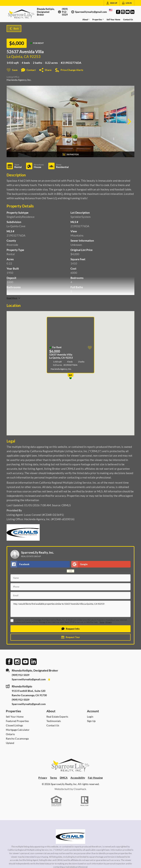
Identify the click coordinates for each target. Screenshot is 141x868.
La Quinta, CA (18, 56)
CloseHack (80, 789)
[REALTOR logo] (85, 801)
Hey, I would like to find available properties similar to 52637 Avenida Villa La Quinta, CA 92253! (70, 609)
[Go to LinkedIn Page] (132, 12)
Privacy (109, 622)
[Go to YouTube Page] (128, 12)
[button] (70, 629)
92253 (35, 56)
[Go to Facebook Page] (118, 12)
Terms (102, 622)
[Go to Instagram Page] (123, 12)
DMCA (64, 778)
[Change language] (111, 10)
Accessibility (78, 778)
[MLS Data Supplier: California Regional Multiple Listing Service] (70, 837)
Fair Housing (95, 778)
